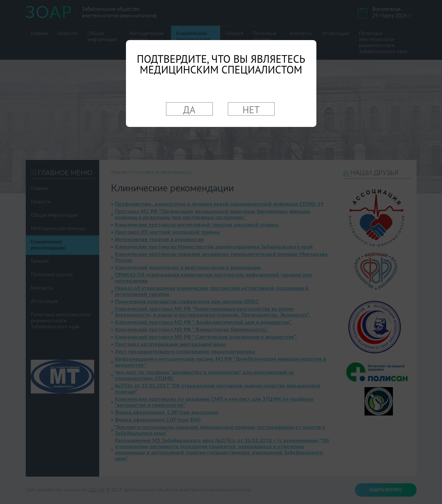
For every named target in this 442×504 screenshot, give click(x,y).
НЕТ (251, 109)
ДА (189, 109)
